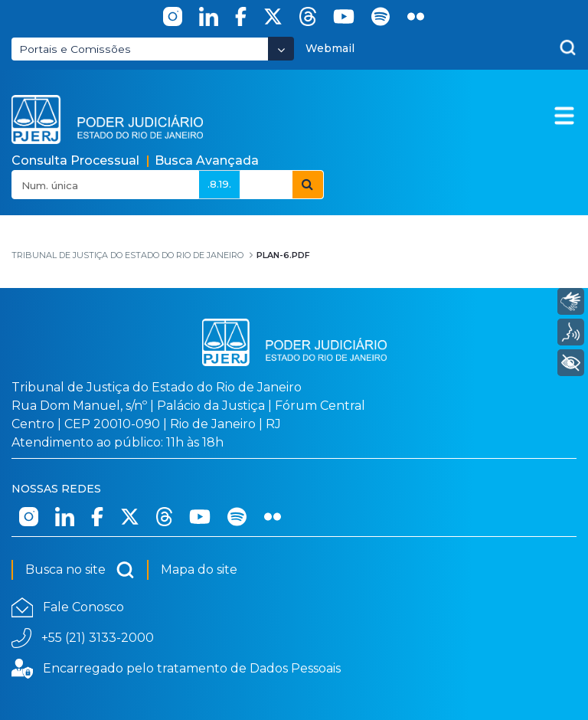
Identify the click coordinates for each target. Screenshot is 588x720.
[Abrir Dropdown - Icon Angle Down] (281, 49)
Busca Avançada (207, 160)
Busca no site (80, 570)
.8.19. (219, 184)
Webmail (330, 48)
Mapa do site (199, 569)
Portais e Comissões (75, 49)
